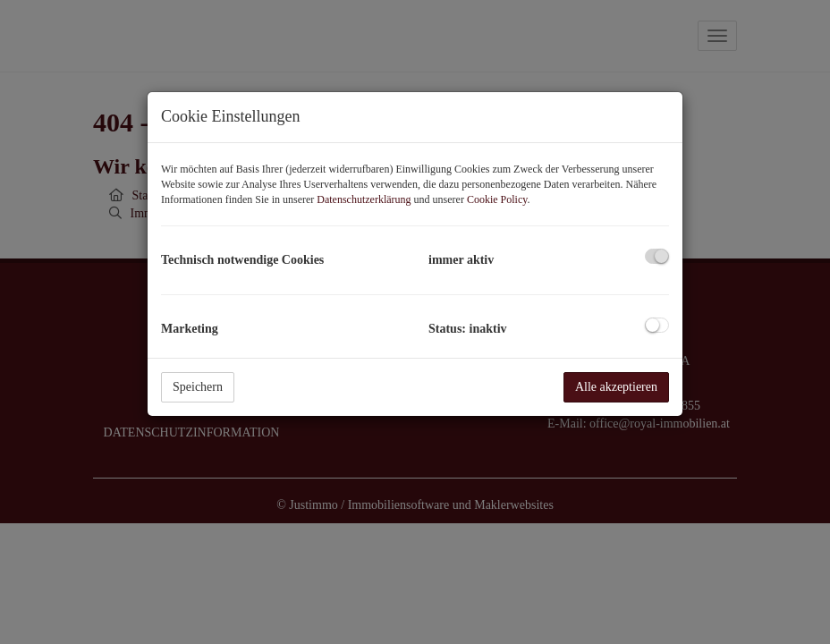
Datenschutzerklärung (364, 199)
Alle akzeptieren (616, 387)
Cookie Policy (497, 199)
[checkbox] (657, 256)
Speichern (198, 387)
